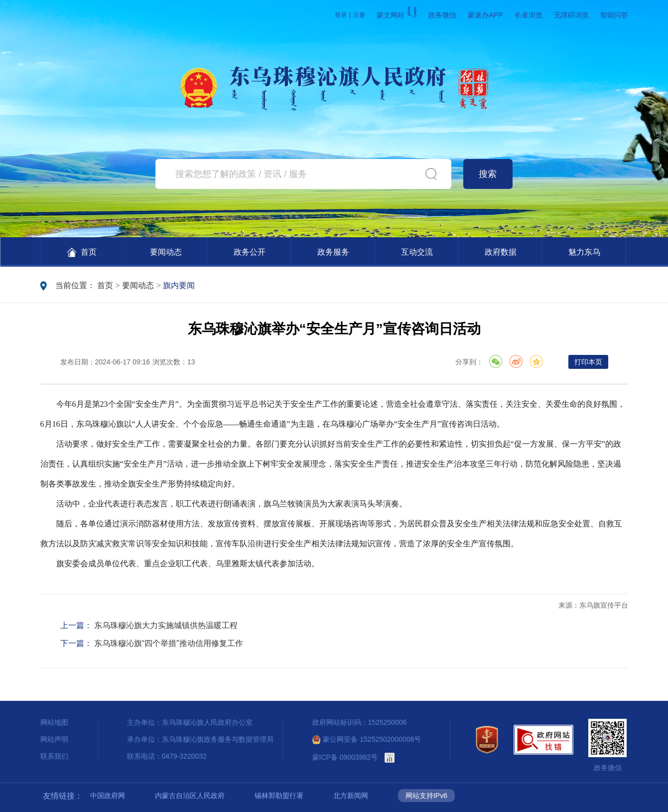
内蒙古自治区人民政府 (190, 796)
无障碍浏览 (571, 15)
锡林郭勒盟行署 (279, 796)
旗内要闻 (179, 285)
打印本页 (588, 362)
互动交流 (417, 252)
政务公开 (250, 252)
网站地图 (54, 722)
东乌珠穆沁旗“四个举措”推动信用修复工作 (169, 643)
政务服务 (333, 252)
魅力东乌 (584, 252)
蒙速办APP (485, 15)
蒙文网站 (397, 15)
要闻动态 (166, 252)
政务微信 (442, 15)
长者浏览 (529, 15)
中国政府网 (108, 796)
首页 (82, 252)
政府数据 (501, 252)
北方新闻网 (351, 796)
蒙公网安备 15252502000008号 (367, 739)
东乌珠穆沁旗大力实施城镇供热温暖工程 (166, 625)
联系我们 (54, 756)
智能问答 (614, 15)
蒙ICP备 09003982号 (345, 757)
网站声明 (54, 739)
